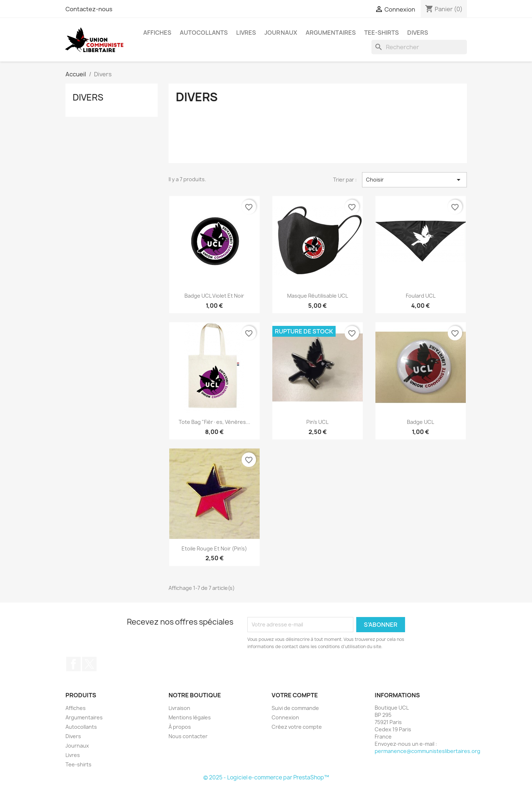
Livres (246, 33)
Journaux (281, 33)
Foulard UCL (421, 296)
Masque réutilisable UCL (318, 296)
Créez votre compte (297, 727)
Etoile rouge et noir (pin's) (214, 548)
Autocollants (204, 33)
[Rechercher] (419, 47)
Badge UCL (420, 422)
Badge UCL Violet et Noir (214, 296)
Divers (418, 33)
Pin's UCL (317, 422)
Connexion (285, 717)
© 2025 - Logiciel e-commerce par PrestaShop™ (266, 777)
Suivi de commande (295, 708)
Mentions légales (190, 717)
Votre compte (295, 695)
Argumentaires (331, 33)
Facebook (73, 664)
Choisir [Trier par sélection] (414, 180)
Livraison (179, 708)
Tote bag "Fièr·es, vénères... (214, 422)
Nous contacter (188, 736)
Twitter (89, 664)
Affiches (157, 33)
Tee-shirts (382, 33)
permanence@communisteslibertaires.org (427, 751)
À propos (180, 727)
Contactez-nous (89, 9)
